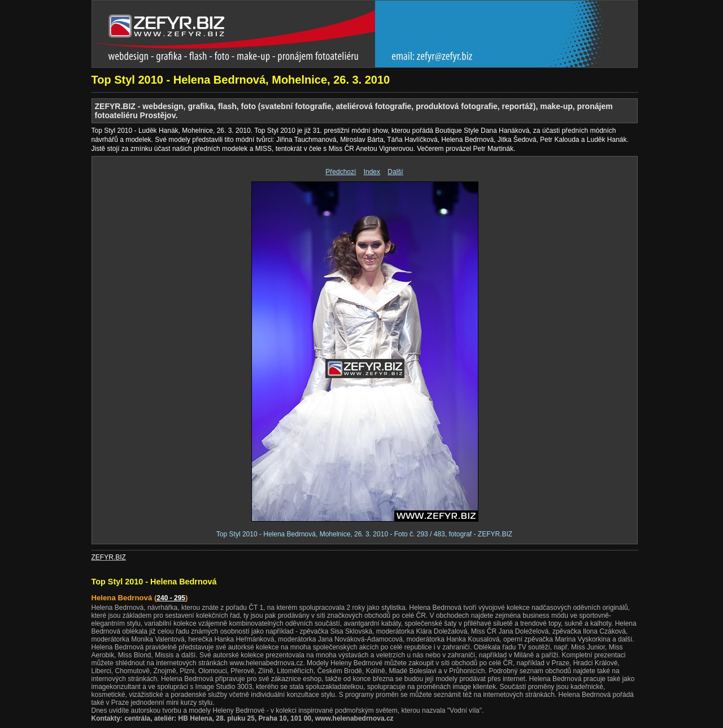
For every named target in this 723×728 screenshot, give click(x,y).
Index (372, 172)
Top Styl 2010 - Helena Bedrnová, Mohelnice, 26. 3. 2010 (241, 80)
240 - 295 (171, 598)
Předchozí (341, 172)
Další (395, 172)
